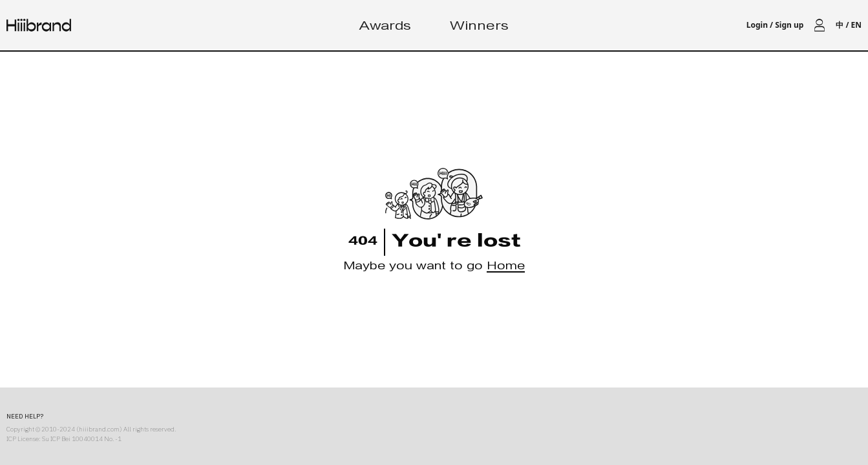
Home (506, 268)
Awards (385, 27)
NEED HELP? (25, 416)
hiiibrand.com (99, 429)
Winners (479, 27)
